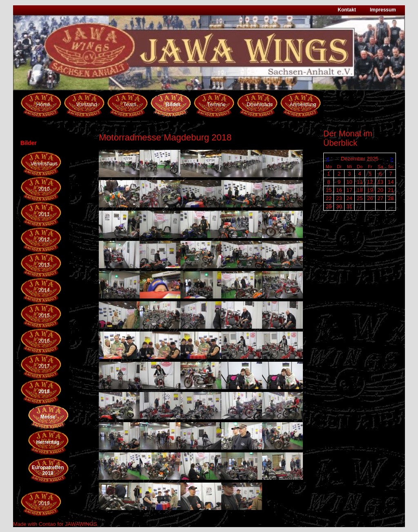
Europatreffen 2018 (48, 470)
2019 (44, 503)
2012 (44, 240)
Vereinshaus (44, 164)
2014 (44, 290)
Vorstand (86, 104)
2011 (44, 214)
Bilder (173, 104)
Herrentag (48, 442)
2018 (44, 392)
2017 (44, 366)
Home (43, 104)
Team (130, 104)
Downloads (260, 104)
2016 (44, 341)
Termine (216, 104)
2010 (44, 189)
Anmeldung (303, 104)
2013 (44, 265)
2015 (44, 316)
